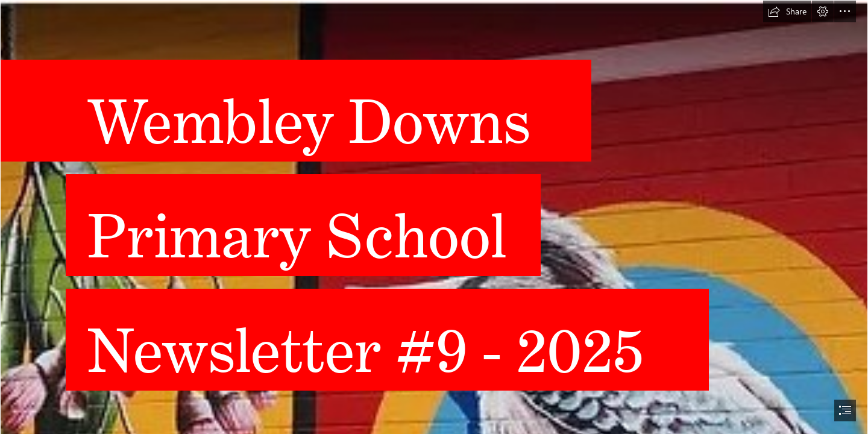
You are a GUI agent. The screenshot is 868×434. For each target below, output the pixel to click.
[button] (787, 11)
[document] (434, 217)
